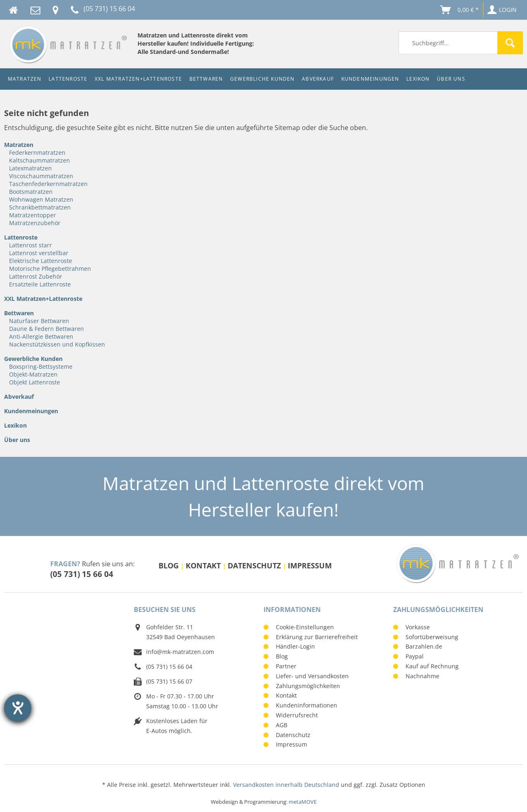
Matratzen (19, 145)
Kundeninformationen (307, 705)
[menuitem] (461, 43)
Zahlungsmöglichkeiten (308, 686)
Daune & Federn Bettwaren (47, 329)
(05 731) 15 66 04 (82, 574)
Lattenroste (21, 237)
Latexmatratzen (30, 168)
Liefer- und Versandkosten (312, 676)
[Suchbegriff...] (461, 43)
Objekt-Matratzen (33, 374)
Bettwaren (19, 313)
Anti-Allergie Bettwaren (41, 336)
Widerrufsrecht (297, 715)
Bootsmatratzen (31, 192)
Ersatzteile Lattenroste (40, 284)
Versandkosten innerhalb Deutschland (286, 785)
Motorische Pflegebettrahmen (50, 269)
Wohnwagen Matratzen (41, 199)
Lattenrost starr (30, 245)
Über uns (17, 440)
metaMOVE (303, 802)
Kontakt (204, 565)
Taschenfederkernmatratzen (48, 184)
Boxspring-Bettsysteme (41, 366)
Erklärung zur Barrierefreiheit (317, 637)
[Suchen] (510, 43)
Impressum (310, 565)
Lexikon (15, 425)
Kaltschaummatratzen (40, 160)
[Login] (503, 10)
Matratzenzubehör (35, 223)
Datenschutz (255, 565)
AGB (282, 725)
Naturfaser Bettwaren (39, 321)
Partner (286, 666)
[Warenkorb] (460, 10)
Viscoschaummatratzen (41, 176)
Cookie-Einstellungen (305, 627)
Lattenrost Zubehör (36, 276)
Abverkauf (19, 397)
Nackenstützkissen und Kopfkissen (57, 344)
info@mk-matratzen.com (180, 652)
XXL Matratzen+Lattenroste (43, 299)
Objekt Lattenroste (35, 382)
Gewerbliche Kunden (33, 359)
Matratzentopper (33, 215)
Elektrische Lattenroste (41, 261)
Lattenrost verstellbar (39, 253)
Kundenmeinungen (31, 411)
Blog (170, 565)
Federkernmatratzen (37, 152)
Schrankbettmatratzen (40, 207)
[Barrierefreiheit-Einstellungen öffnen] (18, 708)
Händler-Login (295, 646)
